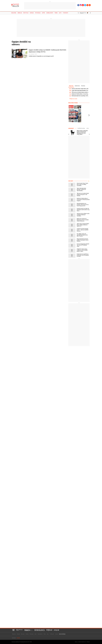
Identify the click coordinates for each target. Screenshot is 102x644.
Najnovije (71, 86)
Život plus (26, 13)
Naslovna (14, 13)
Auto (60, 13)
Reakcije (83, 86)
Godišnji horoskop (81, 128)
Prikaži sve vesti (73, 99)
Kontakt (18, 638)
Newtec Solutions (82, 642)
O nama (56, 634)
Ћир (87, 5)
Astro (43, 13)
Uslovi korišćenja (62, 634)
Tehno (56, 13)
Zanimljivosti (50, 13)
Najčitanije (77, 86)
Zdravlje (20, 13)
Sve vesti (71, 181)
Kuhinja (32, 13)
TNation (88, 642)
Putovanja (38, 13)
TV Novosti (65, 13)
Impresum (14, 638)
